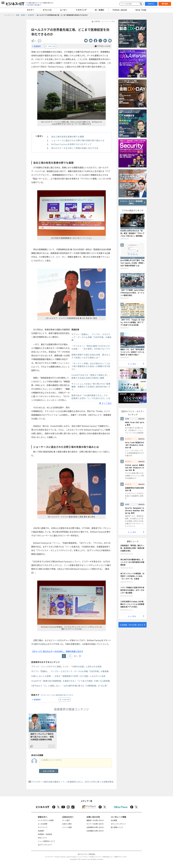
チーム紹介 (66, 820)
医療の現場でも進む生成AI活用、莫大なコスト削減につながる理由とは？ (91, 356)
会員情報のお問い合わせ (95, 827)
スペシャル (47, 10)
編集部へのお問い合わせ (95, 820)
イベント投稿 (67, 827)
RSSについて (42, 838)
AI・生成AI (100, 10)
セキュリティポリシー (119, 824)
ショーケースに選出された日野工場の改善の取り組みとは (78, 140)
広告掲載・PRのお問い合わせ (131, 625)
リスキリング (81, 10)
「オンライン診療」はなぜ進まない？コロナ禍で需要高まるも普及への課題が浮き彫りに (91, 366)
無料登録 (165, 4)
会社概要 (114, 820)
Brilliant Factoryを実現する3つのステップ (71, 144)
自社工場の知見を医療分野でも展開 (68, 137)
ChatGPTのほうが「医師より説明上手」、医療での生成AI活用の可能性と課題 (91, 376)
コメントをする (49, 771)
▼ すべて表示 (105, 403)
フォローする (51, 46)
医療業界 (37, 46)
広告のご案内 (67, 824)
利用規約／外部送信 (45, 834)
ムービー (64, 10)
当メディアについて (45, 845)
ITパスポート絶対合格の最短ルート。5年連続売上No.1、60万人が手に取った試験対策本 (73, 782)
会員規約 (41, 831)
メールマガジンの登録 (46, 820)
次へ (76, 656)
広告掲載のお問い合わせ (95, 831)
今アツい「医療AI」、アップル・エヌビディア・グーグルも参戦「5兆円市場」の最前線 (91, 337)
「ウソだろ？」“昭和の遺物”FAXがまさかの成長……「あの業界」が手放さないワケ (91, 347)
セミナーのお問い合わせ (95, 824)
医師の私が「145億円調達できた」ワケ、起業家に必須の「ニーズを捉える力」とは (91, 397)
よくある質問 (43, 824)
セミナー (31, 10)
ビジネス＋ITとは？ (34, 5)
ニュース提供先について (46, 841)
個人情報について (117, 827)
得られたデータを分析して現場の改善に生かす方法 (75, 148)
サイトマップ (43, 827)
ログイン (151, 4)
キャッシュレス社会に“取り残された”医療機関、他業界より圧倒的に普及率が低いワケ (91, 387)
